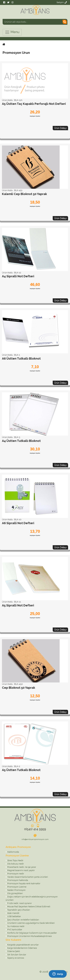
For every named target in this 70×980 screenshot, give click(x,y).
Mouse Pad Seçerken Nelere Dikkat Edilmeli (28, 907)
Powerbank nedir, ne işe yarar (21, 867)
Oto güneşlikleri (15, 893)
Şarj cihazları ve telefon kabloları (23, 920)
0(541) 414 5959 (35, 829)
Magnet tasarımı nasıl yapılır (21, 870)
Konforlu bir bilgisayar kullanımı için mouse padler (32, 933)
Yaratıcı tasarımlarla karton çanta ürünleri (27, 877)
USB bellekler (14, 916)
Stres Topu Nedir (15, 860)
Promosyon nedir (15, 874)
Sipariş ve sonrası (15, 958)
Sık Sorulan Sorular (16, 955)
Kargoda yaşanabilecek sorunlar (23, 945)
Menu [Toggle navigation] (12, 32)
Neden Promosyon (16, 890)
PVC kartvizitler (14, 930)
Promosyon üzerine (17, 887)
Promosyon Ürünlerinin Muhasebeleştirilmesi (29, 936)
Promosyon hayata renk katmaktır (24, 883)
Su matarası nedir (16, 926)
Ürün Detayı (60, 128)
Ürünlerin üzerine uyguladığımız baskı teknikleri (31, 923)
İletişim (62, 2)
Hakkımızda (13, 852)
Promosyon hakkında (17, 880)
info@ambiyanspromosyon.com (35, 839)
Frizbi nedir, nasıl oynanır (19, 903)
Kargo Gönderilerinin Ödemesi (22, 948)
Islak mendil (13, 913)
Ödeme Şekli (13, 951)
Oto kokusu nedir (15, 864)
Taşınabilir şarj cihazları (18, 910)
